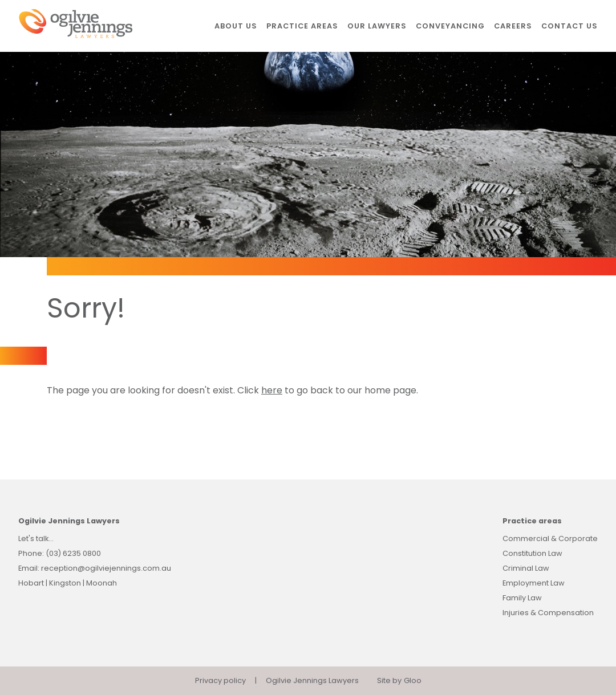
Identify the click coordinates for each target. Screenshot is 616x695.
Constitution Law (532, 553)
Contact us (570, 26)
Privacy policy (220, 680)
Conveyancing (450, 26)
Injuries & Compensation (548, 613)
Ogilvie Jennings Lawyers (312, 680)
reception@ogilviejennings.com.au (106, 568)
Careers (513, 26)
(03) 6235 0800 (73, 553)
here (272, 390)
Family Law (522, 598)
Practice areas (302, 26)
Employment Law (534, 583)
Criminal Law (526, 568)
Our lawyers (377, 26)
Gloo (413, 680)
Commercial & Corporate (550, 538)
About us (236, 26)
